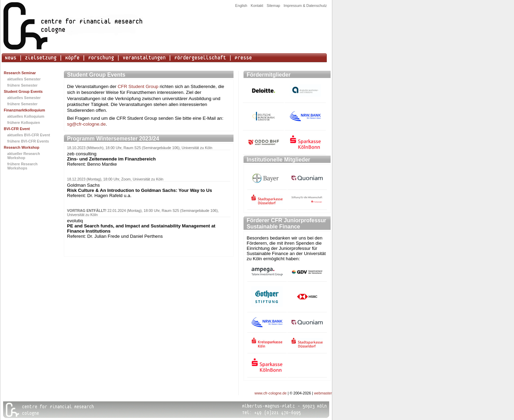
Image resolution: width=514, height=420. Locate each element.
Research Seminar (20, 73)
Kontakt (257, 6)
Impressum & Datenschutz (305, 6)
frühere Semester (22, 85)
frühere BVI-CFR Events (28, 141)
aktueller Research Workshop (24, 156)
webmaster (323, 393)
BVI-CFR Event (17, 129)
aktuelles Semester (24, 79)
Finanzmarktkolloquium (25, 110)
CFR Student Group (138, 86)
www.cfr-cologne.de (271, 393)
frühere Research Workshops (22, 166)
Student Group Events (23, 91)
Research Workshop (22, 147)
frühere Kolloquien (24, 123)
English (241, 6)
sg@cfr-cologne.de (86, 124)
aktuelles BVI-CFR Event (29, 135)
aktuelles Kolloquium (26, 116)
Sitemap (273, 6)
